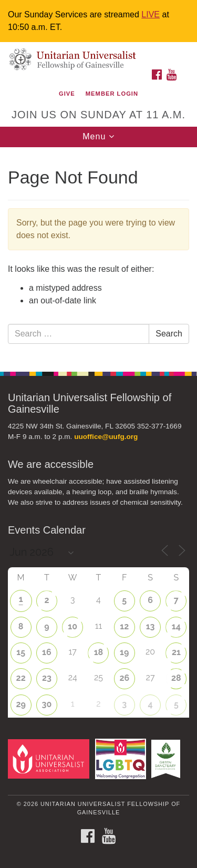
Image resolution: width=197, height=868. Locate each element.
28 (176, 678)
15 (21, 652)
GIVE (67, 94)
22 (21, 678)
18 (99, 652)
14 (176, 626)
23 (47, 678)
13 (151, 626)
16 (47, 652)
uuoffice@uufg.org (106, 437)
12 (124, 626)
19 (124, 652)
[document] (98, 254)
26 (124, 678)
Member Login (112, 94)
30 (47, 704)
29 (20, 704)
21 (176, 652)
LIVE (151, 14)
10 (72, 626)
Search (169, 334)
